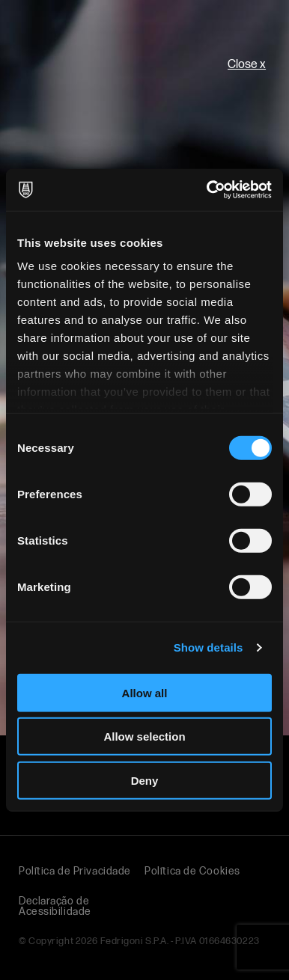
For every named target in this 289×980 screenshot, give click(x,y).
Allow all (145, 692)
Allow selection (144, 736)
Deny (145, 780)
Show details (209, 647)
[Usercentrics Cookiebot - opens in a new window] (207, 190)
